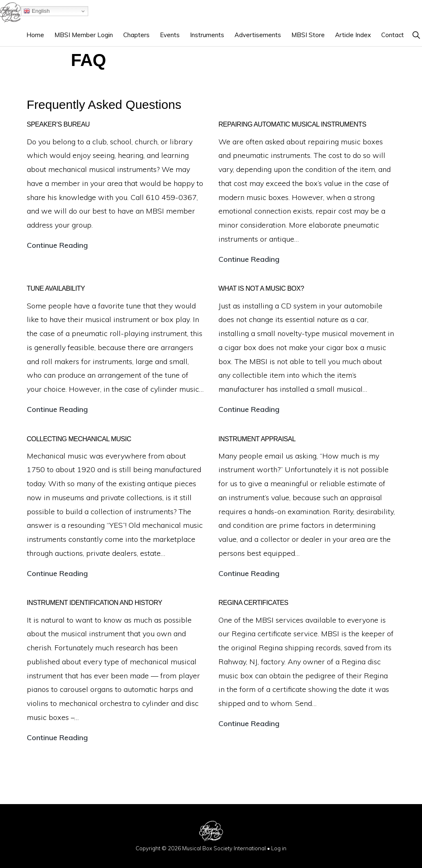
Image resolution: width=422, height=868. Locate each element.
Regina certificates (253, 603)
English (36, 11)
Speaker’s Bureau (58, 124)
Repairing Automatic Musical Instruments (292, 124)
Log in (279, 848)
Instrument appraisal (257, 439)
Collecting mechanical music (79, 439)
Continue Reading (57, 245)
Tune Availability (56, 288)
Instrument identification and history (95, 603)
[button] (416, 35)
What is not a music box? (261, 288)
